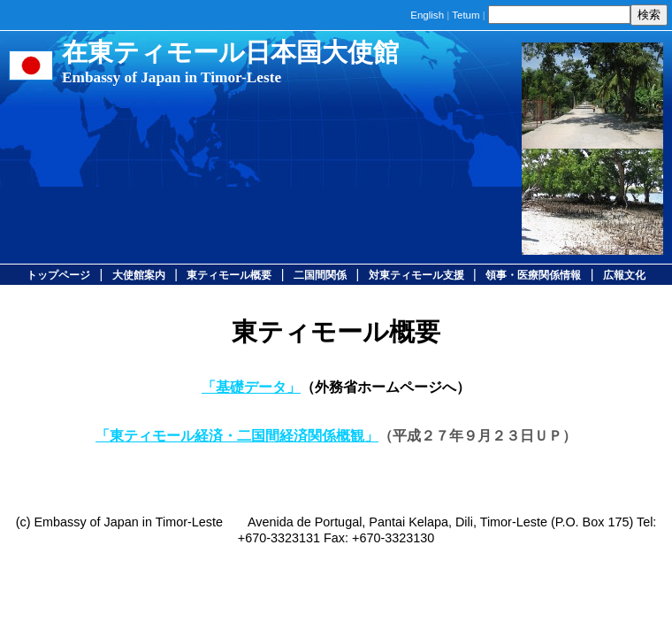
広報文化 (624, 275)
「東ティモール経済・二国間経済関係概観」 (237, 436)
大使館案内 (139, 275)
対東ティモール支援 (416, 275)
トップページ (58, 275)
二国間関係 (320, 275)
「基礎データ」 (251, 387)
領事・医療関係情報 (533, 275)
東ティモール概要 (229, 275)
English (427, 15)
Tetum (466, 15)
